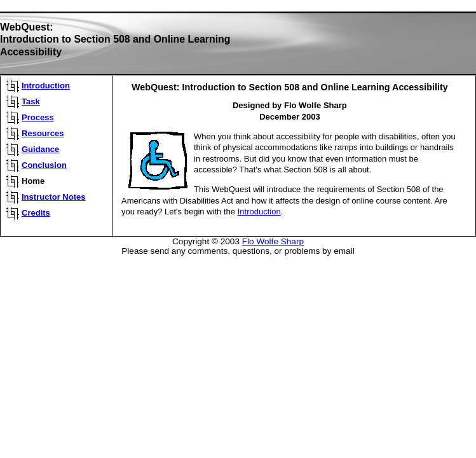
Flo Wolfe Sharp (273, 241)
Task (31, 101)
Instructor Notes (54, 197)
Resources (43, 133)
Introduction (46, 86)
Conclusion (44, 165)
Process (38, 117)
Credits (36, 213)
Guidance (40, 149)
